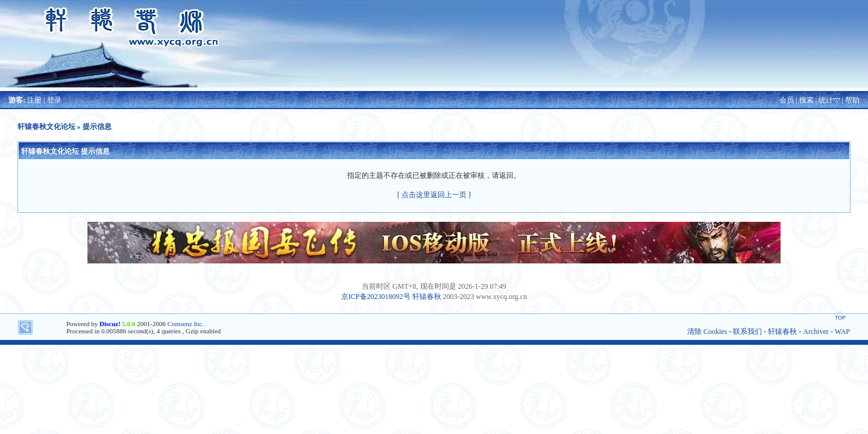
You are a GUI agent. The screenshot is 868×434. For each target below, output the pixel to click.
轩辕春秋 (427, 297)
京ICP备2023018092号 (376, 297)
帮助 (852, 100)
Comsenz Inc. (186, 324)
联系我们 (747, 332)
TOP (840, 318)
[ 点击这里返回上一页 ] (434, 195)
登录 (54, 100)
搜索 (807, 100)
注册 (34, 100)
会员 (787, 100)
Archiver (816, 332)
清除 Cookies (707, 332)
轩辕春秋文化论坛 (46, 127)
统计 (826, 100)
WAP (842, 332)
